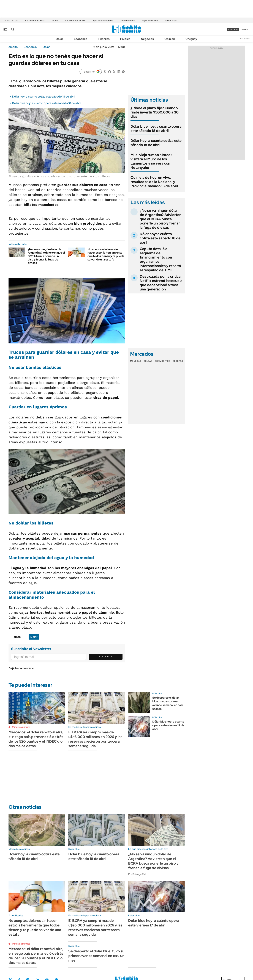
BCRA (55, 21)
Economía (81, 39)
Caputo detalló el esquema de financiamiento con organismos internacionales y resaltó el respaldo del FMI (160, 259)
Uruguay (191, 39)
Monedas (136, 361)
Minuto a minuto (21, 727)
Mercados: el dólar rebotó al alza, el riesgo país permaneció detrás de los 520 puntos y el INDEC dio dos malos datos (36, 739)
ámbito (13, 47)
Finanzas (104, 39)
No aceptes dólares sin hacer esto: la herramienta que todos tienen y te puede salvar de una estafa (106, 254)
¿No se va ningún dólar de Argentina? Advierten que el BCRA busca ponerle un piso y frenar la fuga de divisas (46, 256)
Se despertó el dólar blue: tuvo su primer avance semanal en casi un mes (168, 703)
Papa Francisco (150, 21)
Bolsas (148, 361)
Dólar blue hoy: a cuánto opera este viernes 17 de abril (168, 725)
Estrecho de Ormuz (35, 21)
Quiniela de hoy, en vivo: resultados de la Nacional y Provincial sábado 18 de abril (154, 182)
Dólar (59, 39)
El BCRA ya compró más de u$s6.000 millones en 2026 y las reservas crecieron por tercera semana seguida (95, 739)
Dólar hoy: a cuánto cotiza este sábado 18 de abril (43, 97)
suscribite (233, 29)
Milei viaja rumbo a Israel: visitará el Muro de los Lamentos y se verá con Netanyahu (151, 161)
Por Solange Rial (137, 874)
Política (125, 39)
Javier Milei (171, 21)
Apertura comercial (103, 21)
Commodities (162, 361)
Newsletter (245, 39)
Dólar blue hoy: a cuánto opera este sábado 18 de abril (47, 103)
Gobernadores (127, 21)
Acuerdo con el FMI (75, 21)
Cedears (178, 361)
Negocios (147, 39)
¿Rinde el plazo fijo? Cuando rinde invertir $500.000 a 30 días (155, 112)
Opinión (170, 39)
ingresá (245, 29)
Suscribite (106, 657)
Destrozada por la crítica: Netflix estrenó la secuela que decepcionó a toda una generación (161, 283)
